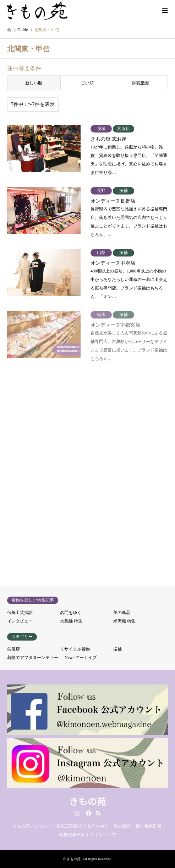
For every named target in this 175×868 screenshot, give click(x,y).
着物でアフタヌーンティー (33, 658)
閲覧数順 (141, 83)
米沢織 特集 (124, 621)
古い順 (87, 83)
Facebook (88, 813)
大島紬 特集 (71, 621)
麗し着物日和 (148, 826)
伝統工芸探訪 (20, 613)
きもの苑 (88, 801)
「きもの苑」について (30, 826)
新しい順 (34, 83)
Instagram (77, 813)
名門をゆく (71, 613)
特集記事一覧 (72, 835)
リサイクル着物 (75, 649)
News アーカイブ (81, 658)
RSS (98, 813)
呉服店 (13, 649)
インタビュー (20, 621)
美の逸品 (122, 613)
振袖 (117, 649)
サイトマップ (103, 835)
